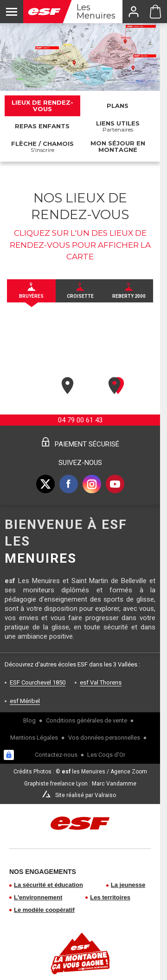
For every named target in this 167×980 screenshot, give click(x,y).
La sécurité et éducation (48, 885)
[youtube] (115, 484)
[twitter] (45, 484)
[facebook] (69, 484)
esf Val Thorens (101, 682)
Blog (29, 720)
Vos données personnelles (104, 738)
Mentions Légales (34, 738)
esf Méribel (25, 701)
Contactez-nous (56, 755)
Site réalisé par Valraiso (86, 795)
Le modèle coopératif (44, 910)
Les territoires (110, 897)
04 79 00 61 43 (80, 420)
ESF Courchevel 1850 (38, 682)
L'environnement (38, 897)
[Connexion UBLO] (9, 755)
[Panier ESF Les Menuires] (155, 12)
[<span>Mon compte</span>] (133, 12)
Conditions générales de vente (87, 720)
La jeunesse (128, 885)
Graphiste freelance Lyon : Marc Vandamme (80, 784)
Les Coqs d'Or (106, 755)
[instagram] (92, 484)
